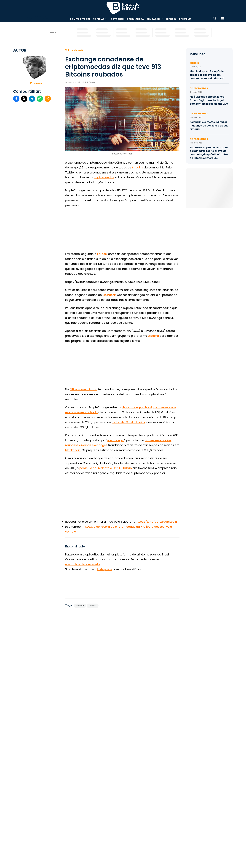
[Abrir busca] (215, 19)
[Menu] (222, 19)
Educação (153, 19)
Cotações (117, 19)
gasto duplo (116, 440)
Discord (153, 336)
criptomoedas (104, 177)
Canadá (80, 606)
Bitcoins (138, 167)
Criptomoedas (74, 50)
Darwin (36, 83)
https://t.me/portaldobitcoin (156, 522)
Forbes (102, 254)
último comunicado (83, 389)
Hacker (93, 606)
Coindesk (109, 295)
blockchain (73, 450)
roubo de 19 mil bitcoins (128, 422)
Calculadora (135, 19)
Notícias (99, 19)
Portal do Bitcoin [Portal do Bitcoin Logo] (123, 8)
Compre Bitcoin (80, 19)
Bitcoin (171, 19)
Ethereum (185, 19)
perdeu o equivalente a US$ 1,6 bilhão (106, 468)
